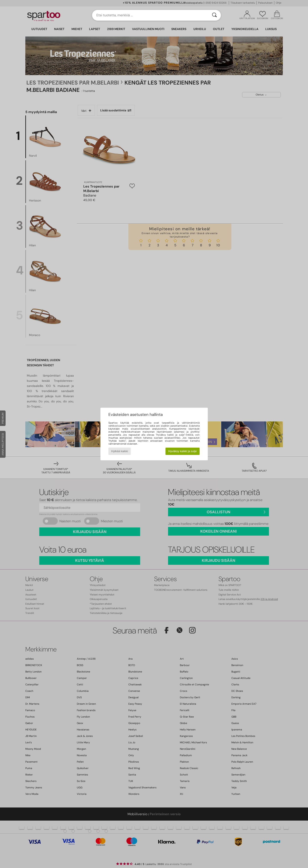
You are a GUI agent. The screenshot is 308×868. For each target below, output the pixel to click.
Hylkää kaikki (120, 451)
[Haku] (214, 15)
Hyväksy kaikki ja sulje (183, 451)
